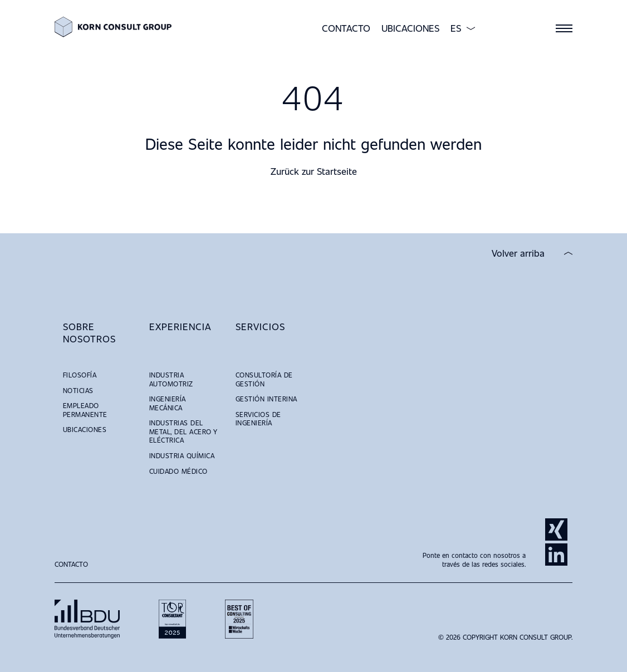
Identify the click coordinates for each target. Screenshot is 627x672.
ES (456, 28)
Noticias (78, 390)
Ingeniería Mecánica (168, 403)
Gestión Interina (266, 399)
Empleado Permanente (85, 410)
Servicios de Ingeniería (258, 419)
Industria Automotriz (171, 379)
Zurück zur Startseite (314, 171)
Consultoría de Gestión (264, 379)
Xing (556, 529)
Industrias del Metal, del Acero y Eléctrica (183, 431)
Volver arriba (518, 253)
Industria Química (182, 455)
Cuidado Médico (178, 471)
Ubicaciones (410, 28)
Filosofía (80, 375)
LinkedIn (556, 555)
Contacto (346, 28)
